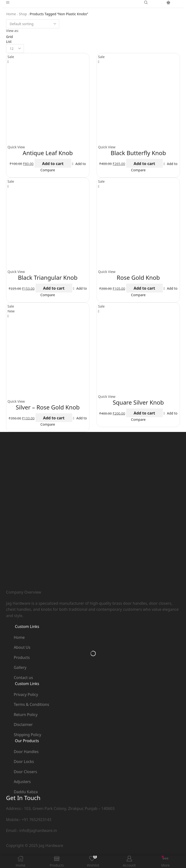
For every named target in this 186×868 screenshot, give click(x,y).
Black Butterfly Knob (138, 153)
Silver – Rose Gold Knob (48, 407)
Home (11, 14)
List (9, 42)
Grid (9, 37)
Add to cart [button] (53, 164)
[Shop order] (33, 24)
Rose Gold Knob (138, 277)
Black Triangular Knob (48, 277)
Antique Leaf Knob (48, 153)
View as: (12, 31)
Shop (23, 14)
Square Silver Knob (138, 402)
